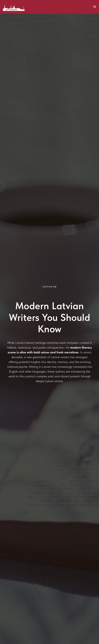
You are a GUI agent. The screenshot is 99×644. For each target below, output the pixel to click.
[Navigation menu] (95, 7)
